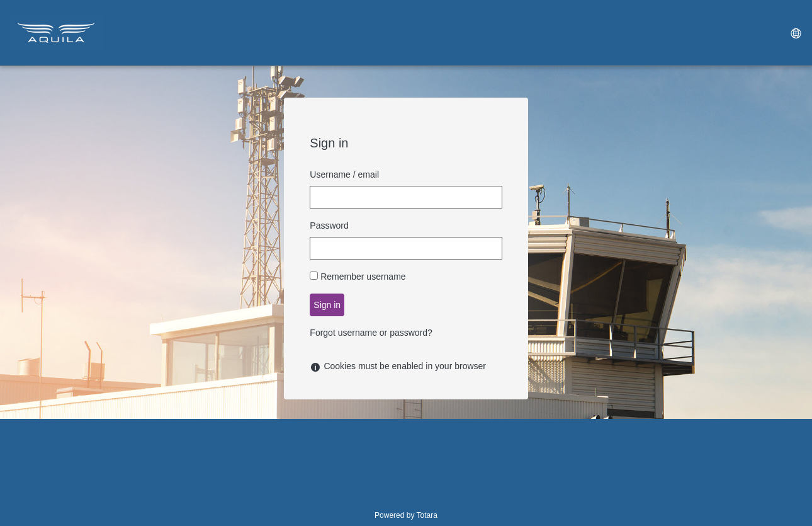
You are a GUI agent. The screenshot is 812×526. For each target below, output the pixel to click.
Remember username (363, 277)
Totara (427, 515)
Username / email (344, 174)
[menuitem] (795, 33)
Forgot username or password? (371, 333)
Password (329, 226)
